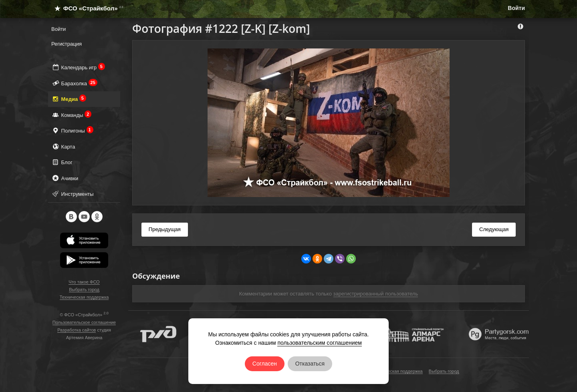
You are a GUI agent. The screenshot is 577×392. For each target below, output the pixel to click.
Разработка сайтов (77, 330)
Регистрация (67, 44)
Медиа (69, 99)
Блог (62, 162)
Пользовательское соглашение (84, 322)
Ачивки (65, 178)
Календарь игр (78, 67)
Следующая (494, 229)
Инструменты (73, 194)
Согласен (265, 364)
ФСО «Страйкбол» (86, 8)
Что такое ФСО (84, 282)
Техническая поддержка (84, 297)
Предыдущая (165, 229)
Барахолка (74, 83)
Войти (516, 8)
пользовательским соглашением (320, 343)
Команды (71, 115)
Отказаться (310, 364)
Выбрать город (84, 289)
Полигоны (72, 130)
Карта (63, 146)
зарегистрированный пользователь (376, 294)
